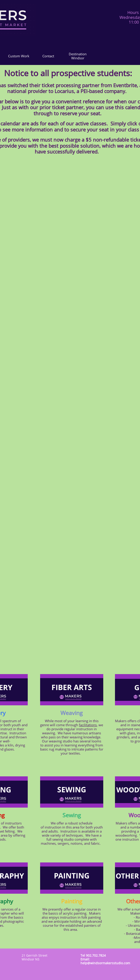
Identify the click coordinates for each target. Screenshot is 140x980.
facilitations (88, 725)
